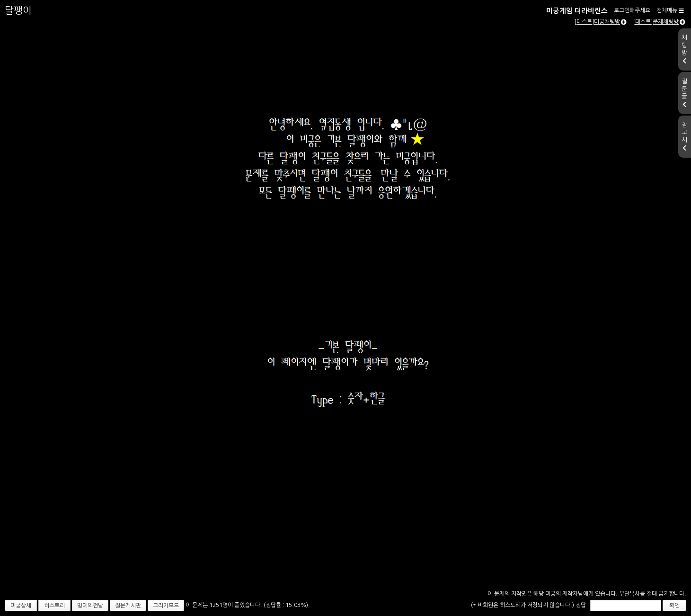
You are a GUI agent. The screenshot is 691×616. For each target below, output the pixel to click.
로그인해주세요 (632, 10)
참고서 (684, 136)
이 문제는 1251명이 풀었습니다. (225, 605)
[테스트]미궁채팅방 (600, 22)
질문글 (684, 93)
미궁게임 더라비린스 (577, 11)
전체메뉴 (670, 10)
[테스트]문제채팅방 (659, 22)
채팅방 (684, 49)
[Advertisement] (345, 517)
